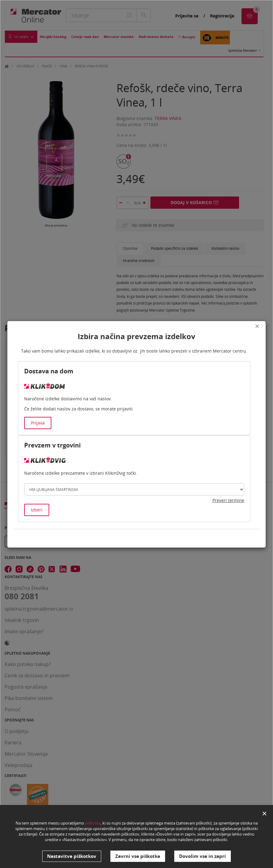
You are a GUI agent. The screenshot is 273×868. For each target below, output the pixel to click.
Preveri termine (228, 500)
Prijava (38, 423)
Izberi (37, 510)
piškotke (93, 824)
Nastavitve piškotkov (72, 856)
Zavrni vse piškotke (138, 856)
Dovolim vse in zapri (203, 856)
